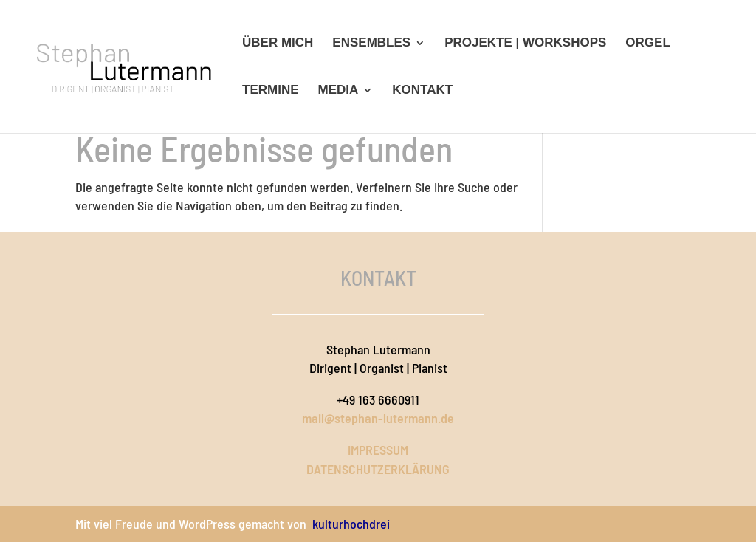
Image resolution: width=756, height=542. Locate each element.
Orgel (647, 44)
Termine (271, 91)
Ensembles (371, 44)
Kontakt (422, 91)
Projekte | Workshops (525, 44)
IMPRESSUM (378, 450)
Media (339, 91)
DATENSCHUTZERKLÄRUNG (378, 469)
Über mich (278, 44)
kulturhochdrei (351, 524)
